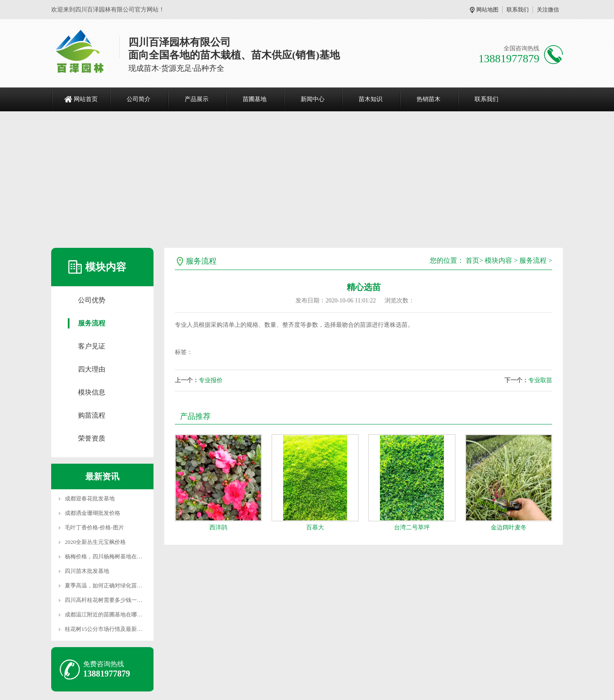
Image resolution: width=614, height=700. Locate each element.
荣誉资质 (92, 438)
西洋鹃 (218, 527)
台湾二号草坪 (412, 527)
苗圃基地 (255, 99)
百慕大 (315, 527)
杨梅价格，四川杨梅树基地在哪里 (106, 556)
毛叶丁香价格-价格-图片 (94, 527)
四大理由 (92, 369)
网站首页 (86, 99)
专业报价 (211, 380)
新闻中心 (313, 99)
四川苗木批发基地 (87, 571)
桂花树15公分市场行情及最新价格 (106, 629)
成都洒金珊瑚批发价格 (93, 513)
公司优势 (92, 300)
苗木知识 (371, 99)
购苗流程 (92, 415)
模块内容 (498, 260)
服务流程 (92, 323)
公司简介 (139, 99)
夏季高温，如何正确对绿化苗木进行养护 (115, 585)
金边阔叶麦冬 (509, 527)
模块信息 (92, 392)
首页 (472, 260)
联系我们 (518, 10)
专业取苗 (540, 380)
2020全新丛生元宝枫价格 (95, 542)
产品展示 (197, 99)
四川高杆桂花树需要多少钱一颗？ (106, 600)
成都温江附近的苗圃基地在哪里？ (106, 614)
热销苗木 (429, 99)
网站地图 (487, 10)
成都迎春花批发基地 (90, 498)
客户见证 (92, 346)
